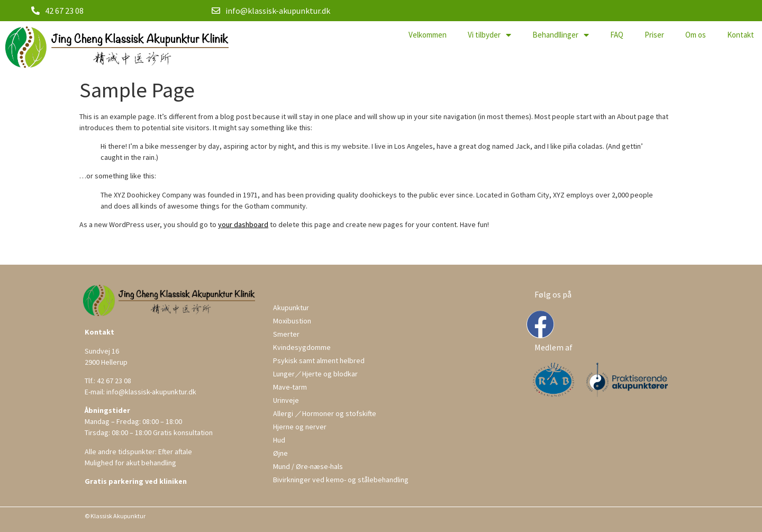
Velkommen (428, 35)
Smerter (286, 334)
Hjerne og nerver (300, 427)
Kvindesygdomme (302, 347)
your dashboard (243, 224)
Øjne (280, 453)
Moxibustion (292, 321)
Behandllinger (561, 35)
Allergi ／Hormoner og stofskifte (325, 413)
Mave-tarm (290, 387)
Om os (696, 35)
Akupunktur (291, 308)
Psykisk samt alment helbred (319, 360)
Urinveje (286, 400)
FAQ (617, 35)
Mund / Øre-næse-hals (308, 466)
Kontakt (741, 35)
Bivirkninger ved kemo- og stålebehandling (341, 480)
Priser (654, 35)
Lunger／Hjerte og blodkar (315, 374)
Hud (279, 440)
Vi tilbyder (489, 35)
